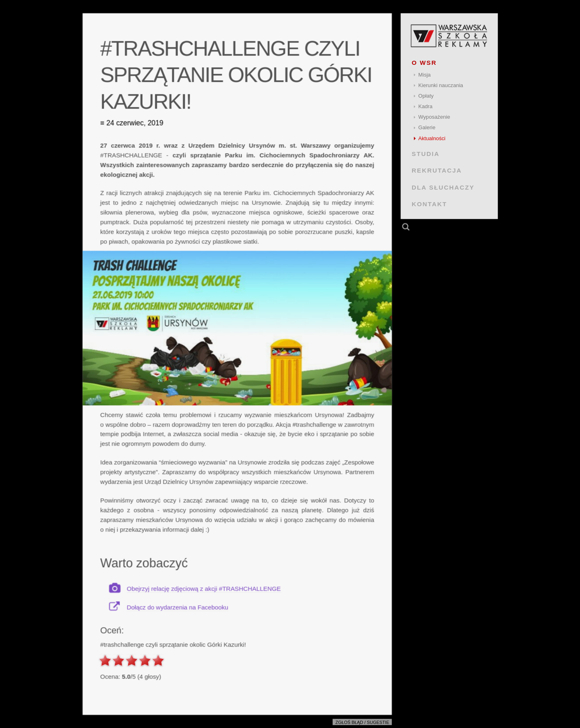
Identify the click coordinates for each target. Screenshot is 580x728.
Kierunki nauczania (441, 85)
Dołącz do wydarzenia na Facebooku (177, 607)
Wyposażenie (434, 117)
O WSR (424, 63)
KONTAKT (429, 204)
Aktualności (432, 138)
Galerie (427, 127)
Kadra (425, 106)
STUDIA (425, 154)
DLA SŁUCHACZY (443, 187)
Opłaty (426, 96)
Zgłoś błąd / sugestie (362, 722)
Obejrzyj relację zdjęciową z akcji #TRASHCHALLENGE (203, 588)
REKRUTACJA (437, 170)
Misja (425, 75)
